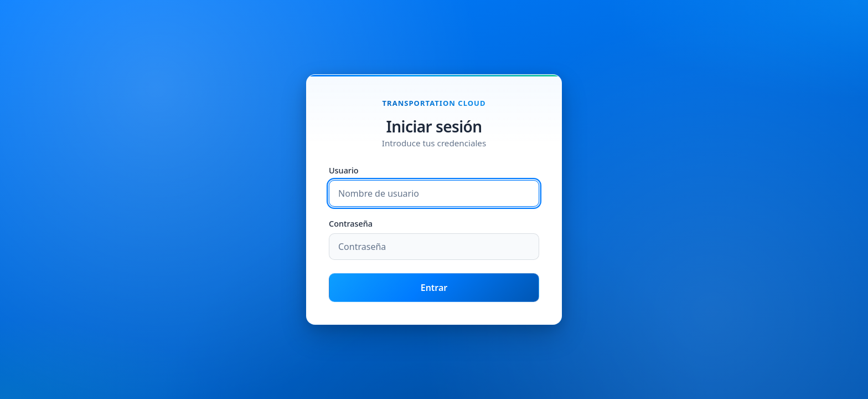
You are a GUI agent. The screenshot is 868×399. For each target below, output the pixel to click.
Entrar (434, 288)
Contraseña (351, 224)
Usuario (344, 171)
